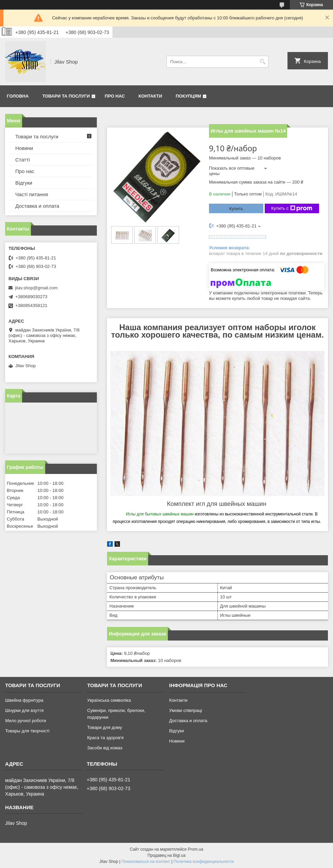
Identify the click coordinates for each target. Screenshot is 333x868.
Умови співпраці (186, 710)
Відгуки (24, 183)
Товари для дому (104, 727)
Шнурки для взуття (24, 710)
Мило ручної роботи (26, 721)
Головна (18, 96)
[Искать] (262, 62)
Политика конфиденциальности (204, 862)
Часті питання (32, 194)
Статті (23, 160)
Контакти (151, 96)
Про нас (115, 96)
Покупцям (188, 96)
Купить (236, 209)
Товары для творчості (27, 731)
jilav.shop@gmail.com (36, 288)
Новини (24, 148)
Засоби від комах (105, 748)
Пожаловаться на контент (146, 862)
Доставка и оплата (37, 206)
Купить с (292, 208)
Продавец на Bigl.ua (166, 855)
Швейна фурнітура (24, 700)
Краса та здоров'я (105, 738)
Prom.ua (196, 849)
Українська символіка (109, 700)
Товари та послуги (66, 96)
